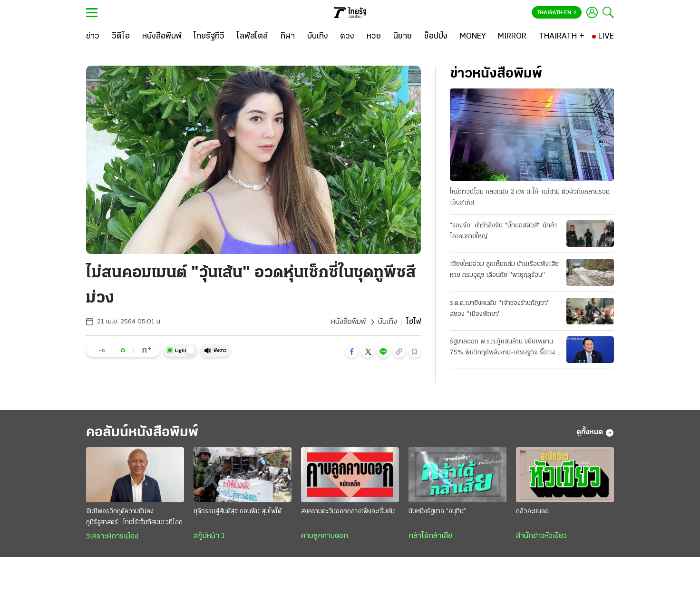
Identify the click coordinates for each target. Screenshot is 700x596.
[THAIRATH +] (562, 37)
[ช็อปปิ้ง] (436, 37)
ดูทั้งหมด (595, 433)
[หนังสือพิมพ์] (162, 37)
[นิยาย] (403, 37)
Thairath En (557, 13)
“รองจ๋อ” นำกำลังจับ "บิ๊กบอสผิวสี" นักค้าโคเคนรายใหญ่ (503, 231)
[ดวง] (347, 37)
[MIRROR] (512, 37)
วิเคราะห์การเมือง (112, 537)
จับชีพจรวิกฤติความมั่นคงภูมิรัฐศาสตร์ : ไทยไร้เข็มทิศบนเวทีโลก (134, 517)
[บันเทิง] (318, 37)
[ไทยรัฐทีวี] (209, 37)
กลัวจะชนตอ (532, 512)
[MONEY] (473, 37)
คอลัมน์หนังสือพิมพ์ (142, 433)
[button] (352, 352)
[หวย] (374, 37)
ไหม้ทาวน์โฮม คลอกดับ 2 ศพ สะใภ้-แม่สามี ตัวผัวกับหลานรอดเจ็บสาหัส (530, 197)
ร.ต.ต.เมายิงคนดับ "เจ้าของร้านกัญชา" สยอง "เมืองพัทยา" (500, 309)
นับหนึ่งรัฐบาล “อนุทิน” (437, 512)
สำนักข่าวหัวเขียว (541, 536)
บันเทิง (388, 322)
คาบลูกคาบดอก (325, 536)
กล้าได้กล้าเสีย (430, 536)
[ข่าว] (93, 37)
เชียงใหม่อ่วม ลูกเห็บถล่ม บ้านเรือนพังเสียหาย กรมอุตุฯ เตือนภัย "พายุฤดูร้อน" (504, 270)
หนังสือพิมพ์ (348, 322)
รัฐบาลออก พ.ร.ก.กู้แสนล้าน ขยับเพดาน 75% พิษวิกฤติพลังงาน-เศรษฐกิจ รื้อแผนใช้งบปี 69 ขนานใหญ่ (504, 348)
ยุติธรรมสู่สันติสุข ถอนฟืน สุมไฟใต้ (238, 512)
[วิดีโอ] (121, 37)
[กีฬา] (287, 37)
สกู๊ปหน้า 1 (209, 536)
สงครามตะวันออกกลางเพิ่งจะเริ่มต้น (348, 512)
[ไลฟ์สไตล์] (252, 37)
